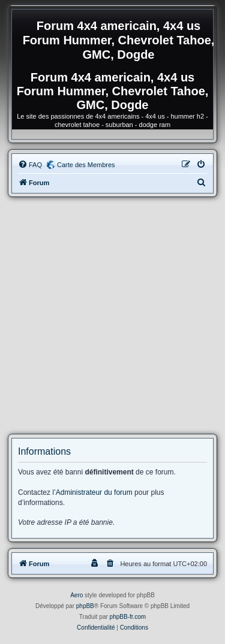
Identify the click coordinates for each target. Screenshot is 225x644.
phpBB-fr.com (128, 617)
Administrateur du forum (94, 492)
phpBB (85, 606)
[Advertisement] (112, 315)
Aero (76, 595)
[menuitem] (30, 165)
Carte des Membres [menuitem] (86, 165)
